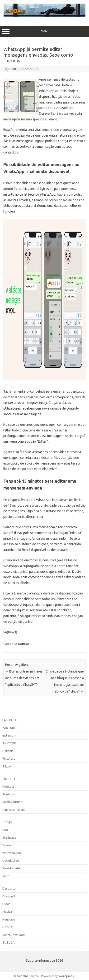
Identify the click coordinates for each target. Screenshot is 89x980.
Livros (6, 904)
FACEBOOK (10, 720)
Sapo (6, 876)
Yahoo (7, 845)
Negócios (9, 919)
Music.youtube (12, 802)
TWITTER (9, 743)
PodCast (8, 787)
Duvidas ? (9, 896)
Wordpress (66, 976)
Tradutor (9, 794)
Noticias (24, 644)
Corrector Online (14, 810)
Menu (44, 32)
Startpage (9, 837)
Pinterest (9, 758)
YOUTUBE (9, 728)
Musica (7, 911)
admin (14, 69)
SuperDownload (14, 935)
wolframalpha (12, 853)
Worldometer (12, 868)
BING (6, 830)
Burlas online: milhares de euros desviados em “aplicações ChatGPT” (24, 678)
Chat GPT (9, 779)
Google (7, 822)
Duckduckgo (11, 861)
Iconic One (21, 976)
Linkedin (8, 751)
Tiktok (7, 766)
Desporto (9, 888)
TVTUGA (8, 942)
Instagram (9, 735)
